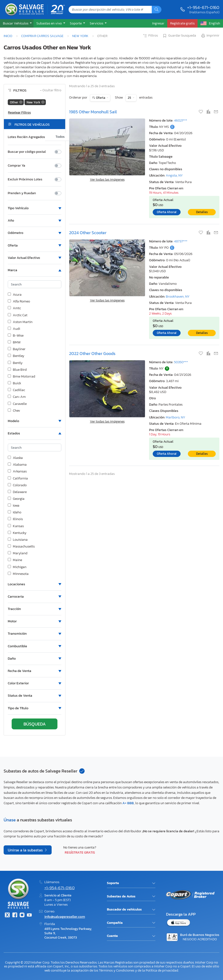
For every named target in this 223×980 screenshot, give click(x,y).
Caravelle (17, 404)
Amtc (14, 308)
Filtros (150, 36)
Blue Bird (17, 370)
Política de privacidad (162, 970)
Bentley (16, 356)
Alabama (17, 465)
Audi (14, 329)
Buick (14, 383)
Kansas (16, 526)
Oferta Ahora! (167, 212)
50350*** (181, 362)
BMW (14, 342)
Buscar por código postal (27, 152)
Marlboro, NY (175, 417)
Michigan (17, 567)
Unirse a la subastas (26, 850)
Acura (15, 295)
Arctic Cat (18, 315)
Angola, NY (174, 175)
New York (80, 36)
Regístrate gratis (80, 852)
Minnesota (18, 574)
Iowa (14, 506)
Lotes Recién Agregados (26, 137)
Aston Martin (20, 322)
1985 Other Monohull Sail (93, 112)
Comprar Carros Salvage (42, 36)
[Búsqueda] (157, 10)
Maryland (18, 553)
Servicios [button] (97, 23)
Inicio (8, 36)
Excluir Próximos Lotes (25, 179)
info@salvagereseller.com (65, 916)
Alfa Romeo (19, 301)
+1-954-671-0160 (203, 7)
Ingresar (158, 23)
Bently (15, 363)
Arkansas (17, 471)
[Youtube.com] (29, 915)
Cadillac (16, 390)
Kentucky (17, 533)
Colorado (17, 485)
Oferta (101, 98)
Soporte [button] (76, 23)
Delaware (17, 492)
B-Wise (16, 336)
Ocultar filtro (51, 90)
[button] (17, 23)
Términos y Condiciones (117, 970)
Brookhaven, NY (178, 297)
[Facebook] (15, 915)
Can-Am (17, 397)
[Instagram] (22, 915)
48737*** (181, 241)
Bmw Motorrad (21, 377)
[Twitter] (7, 915)
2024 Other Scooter (88, 233)
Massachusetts (21, 547)
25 (130, 98)
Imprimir (210, 36)
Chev (14, 411)
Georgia (16, 499)
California (18, 478)
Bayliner (17, 349)
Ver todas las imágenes (107, 180)
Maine (15, 560)
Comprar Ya (16, 166)
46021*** (181, 120)
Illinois (15, 519)
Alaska (15, 458)
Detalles (202, 212)
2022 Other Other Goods (92, 353)
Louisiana (18, 540)
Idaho (15, 512)
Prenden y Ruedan (22, 193)
